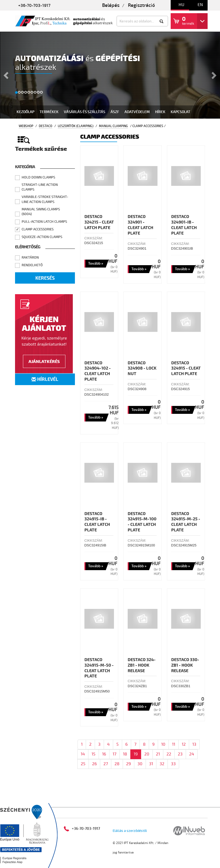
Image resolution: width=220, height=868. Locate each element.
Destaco (46, 126)
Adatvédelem (137, 112)
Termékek (49, 112)
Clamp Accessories (38, 229)
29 (128, 764)
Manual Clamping (113, 126)
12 (184, 744)
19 (136, 754)
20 (147, 754)
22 (169, 754)
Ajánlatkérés (44, 362)
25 (83, 764)
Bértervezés (83, 800)
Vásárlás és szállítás (85, 112)
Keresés (45, 278)
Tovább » (96, 263)
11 (174, 744)
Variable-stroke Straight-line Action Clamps (45, 199)
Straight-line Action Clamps (40, 187)
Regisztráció (141, 5)
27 (106, 764)
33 (173, 764)
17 (114, 754)
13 (194, 744)
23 (180, 754)
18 (125, 754)
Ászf (115, 112)
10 (163, 744)
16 (104, 754)
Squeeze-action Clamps (42, 237)
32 (162, 764)
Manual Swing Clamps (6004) (41, 212)
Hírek (160, 112)
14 (83, 754)
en (200, 5)
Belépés (111, 5)
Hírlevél (45, 379)
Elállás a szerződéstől (130, 831)
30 (140, 764)
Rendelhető (32, 265)
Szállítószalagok (122, 800)
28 (117, 764)
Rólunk (173, 800)
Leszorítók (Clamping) (76, 126)
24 (192, 754)
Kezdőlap (25, 112)
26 (94, 764)
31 (151, 764)
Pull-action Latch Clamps (44, 222)
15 (94, 754)
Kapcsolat (180, 112)
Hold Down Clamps (38, 177)
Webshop (26, 126)
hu (181, 5)
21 (158, 754)
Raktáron (30, 258)
